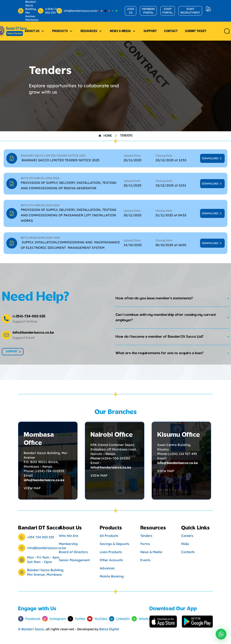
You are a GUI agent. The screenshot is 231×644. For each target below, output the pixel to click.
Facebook (27, 619)
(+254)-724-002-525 (46, 11)
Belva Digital (109, 629)
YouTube (94, 619)
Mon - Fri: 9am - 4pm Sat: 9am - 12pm (43, 560)
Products (63, 31)
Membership (68, 544)
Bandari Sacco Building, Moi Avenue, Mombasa (27, 11)
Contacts (188, 552)
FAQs (185, 544)
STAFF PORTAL (168, 11)
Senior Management (74, 560)
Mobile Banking (112, 576)
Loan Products (111, 552)
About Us (35, 31)
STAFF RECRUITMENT (190, 11)
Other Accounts (111, 560)
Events (145, 560)
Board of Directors (73, 552)
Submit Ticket (196, 31)
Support (150, 31)
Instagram (51, 619)
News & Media (123, 31)
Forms (145, 544)
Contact (171, 31)
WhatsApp (140, 619)
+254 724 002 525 (41, 537)
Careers (187, 536)
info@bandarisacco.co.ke (74, 11)
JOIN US (131, 11)
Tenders (126, 136)
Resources (92, 31)
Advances (107, 568)
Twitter (74, 619)
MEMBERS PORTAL (148, 11)
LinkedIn (117, 619)
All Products (109, 536)
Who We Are (68, 536)
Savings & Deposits (114, 544)
